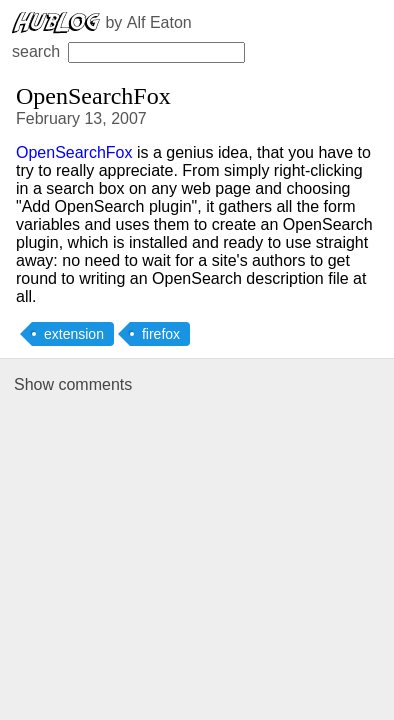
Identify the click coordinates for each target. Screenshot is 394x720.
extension (74, 334)
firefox (161, 334)
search (128, 51)
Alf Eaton (159, 22)
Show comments (73, 384)
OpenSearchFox (74, 152)
